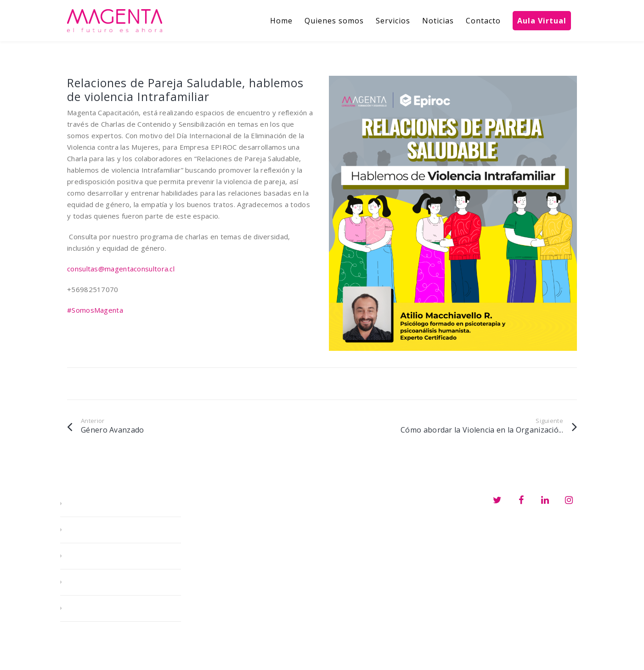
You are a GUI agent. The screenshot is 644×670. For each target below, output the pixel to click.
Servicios (90, 530)
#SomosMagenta (95, 310)
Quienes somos (102, 504)
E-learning (93, 556)
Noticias (88, 582)
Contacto (91, 608)
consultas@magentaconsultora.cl (121, 269)
